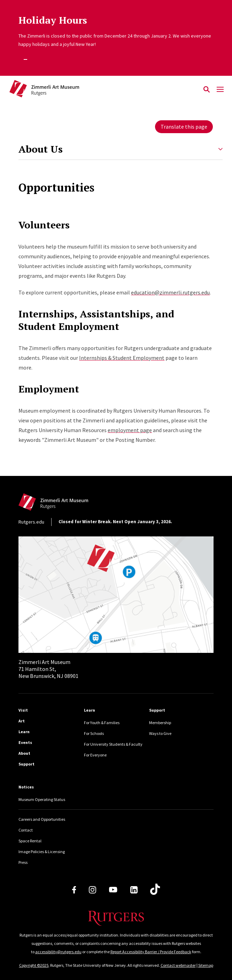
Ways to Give (160, 733)
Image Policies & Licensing (42, 852)
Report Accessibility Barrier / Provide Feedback (151, 952)
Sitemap (206, 965)
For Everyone (95, 755)
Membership (160, 723)
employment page (130, 430)
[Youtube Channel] (113, 890)
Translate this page (184, 127)
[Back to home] (65, 504)
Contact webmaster (178, 965)
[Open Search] (206, 90)
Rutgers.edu (31, 522)
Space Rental (30, 841)
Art (22, 721)
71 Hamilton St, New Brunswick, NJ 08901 (48, 669)
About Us (41, 149)
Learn (24, 732)
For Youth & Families (102, 723)
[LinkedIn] (134, 890)
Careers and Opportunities (42, 819)
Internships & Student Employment (122, 358)
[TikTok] (155, 890)
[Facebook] (74, 890)
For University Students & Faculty (113, 744)
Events (25, 742)
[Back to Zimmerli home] (105, 90)
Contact (26, 830)
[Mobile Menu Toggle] (220, 90)
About (24, 753)
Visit (23, 710)
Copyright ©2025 (34, 965)
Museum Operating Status (42, 799)
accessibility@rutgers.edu (58, 952)
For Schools (94, 733)
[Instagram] (92, 890)
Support (26, 764)
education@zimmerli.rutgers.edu (170, 292)
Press (23, 862)
